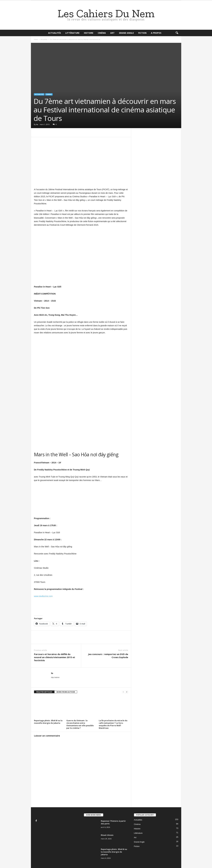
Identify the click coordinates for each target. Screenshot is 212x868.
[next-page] (127, 692)
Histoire (89, 33)
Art (112, 33)
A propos (156, 33)
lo (37, 124)
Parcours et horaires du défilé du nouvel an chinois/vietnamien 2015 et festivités (55, 657)
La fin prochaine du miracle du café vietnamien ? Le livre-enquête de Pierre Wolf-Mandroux (113, 724)
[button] (177, 33)
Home (36, 39)
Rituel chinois (107, 835)
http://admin (55, 677)
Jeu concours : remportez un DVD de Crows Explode (108, 656)
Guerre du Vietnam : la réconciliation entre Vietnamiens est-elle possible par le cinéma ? (80, 724)
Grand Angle (126, 33)
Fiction (142, 33)
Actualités (55, 33)
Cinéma (102, 33)
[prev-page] (123, 692)
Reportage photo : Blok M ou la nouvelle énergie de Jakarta (48, 722)
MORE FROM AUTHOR (66, 692)
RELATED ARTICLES (44, 692)
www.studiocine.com (43, 596)
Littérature (72, 33)
